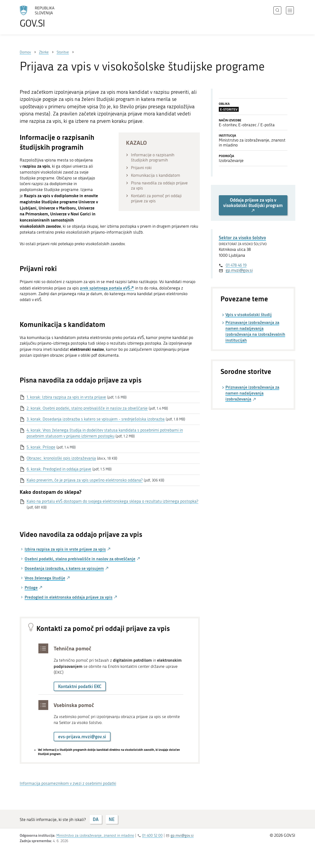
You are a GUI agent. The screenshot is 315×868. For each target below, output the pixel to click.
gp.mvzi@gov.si (239, 270)
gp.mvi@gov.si (182, 836)
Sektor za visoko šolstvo (242, 238)
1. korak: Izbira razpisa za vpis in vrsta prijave (66, 397)
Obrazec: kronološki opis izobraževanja (61, 458)
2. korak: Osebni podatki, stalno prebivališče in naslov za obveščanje (87, 408)
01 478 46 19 (236, 265)
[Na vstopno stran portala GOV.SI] (51, 17)
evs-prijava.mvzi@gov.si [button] (82, 737)
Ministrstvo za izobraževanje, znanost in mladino (95, 836)
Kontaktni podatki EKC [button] (80, 686)
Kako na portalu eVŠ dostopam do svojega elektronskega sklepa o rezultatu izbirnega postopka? (112, 501)
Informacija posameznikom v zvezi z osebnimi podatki (68, 783)
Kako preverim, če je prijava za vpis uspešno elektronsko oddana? (85, 480)
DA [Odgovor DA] (96, 819)
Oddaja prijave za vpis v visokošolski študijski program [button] (253, 205)
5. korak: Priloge (41, 447)
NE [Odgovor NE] (112, 819)
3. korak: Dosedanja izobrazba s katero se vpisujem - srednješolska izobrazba (96, 419)
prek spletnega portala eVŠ (105, 288)
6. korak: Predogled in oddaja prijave (59, 469)
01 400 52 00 (152, 836)
